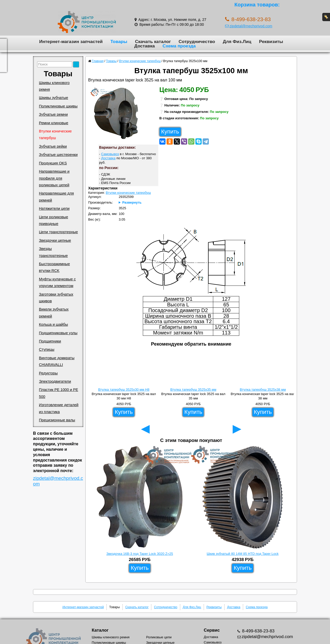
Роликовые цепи (159, 637)
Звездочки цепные (55, 240)
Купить (170, 132)
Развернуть (132, 202)
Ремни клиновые (54, 123)
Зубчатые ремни (53, 114)
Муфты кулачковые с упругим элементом (57, 282)
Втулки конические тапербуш (55, 135)
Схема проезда (179, 46)
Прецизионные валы (57, 420)
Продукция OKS (53, 163)
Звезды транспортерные (53, 252)
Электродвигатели (55, 381)
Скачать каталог (153, 41)
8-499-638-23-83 (258, 631)
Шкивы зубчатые (53, 98)
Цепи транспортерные (58, 232)
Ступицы (47, 349)
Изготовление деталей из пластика (59, 408)
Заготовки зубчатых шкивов (56, 298)
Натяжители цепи (54, 208)
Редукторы (48, 373)
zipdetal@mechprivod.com (249, 26)
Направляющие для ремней (56, 197)
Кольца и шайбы (53, 324)
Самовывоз (110, 154)
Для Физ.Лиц (237, 41)
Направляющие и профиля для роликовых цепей (54, 178)
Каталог (100, 630)
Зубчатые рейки (53, 146)
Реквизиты (271, 41)
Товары (119, 41)
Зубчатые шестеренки (58, 155)
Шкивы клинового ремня (54, 86)
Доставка (145, 46)
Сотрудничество (197, 41)
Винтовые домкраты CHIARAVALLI (57, 361)
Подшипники (50, 341)
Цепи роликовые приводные (53, 220)
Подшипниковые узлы (58, 333)
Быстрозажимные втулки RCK (54, 267)
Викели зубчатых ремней (54, 313)
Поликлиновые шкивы (58, 106)
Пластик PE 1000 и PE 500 (59, 393)
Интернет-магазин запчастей (71, 41)
